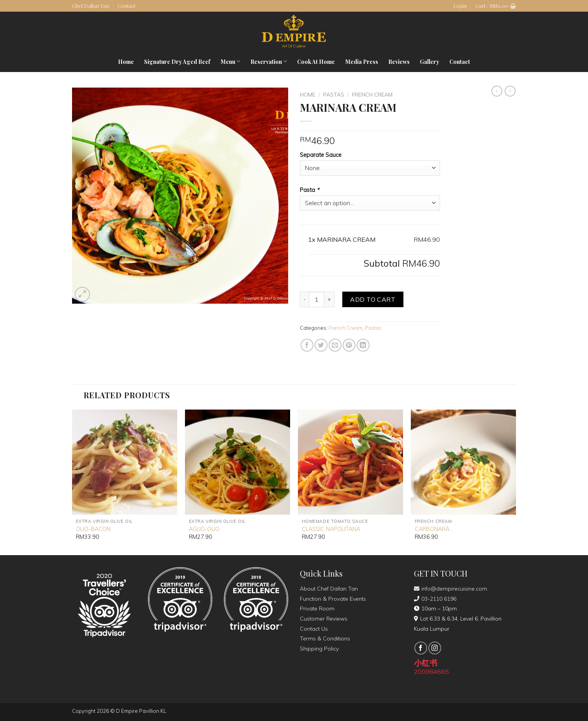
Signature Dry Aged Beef (177, 62)
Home (126, 62)
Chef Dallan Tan (91, 6)
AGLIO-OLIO (204, 529)
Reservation (269, 62)
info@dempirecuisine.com (451, 589)
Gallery (430, 62)
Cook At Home (316, 62)
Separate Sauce (321, 155)
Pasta (310, 190)
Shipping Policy (319, 649)
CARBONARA (432, 529)
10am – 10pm (435, 608)
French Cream (372, 94)
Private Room (317, 608)
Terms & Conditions (325, 638)
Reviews (399, 62)
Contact (127, 6)
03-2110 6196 (435, 599)
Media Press (362, 62)
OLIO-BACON (93, 529)
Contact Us (314, 629)
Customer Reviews (324, 619)
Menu (230, 62)
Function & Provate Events (333, 599)
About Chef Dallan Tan (329, 589)
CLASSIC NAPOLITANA (331, 529)
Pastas (334, 94)
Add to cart (373, 299)
